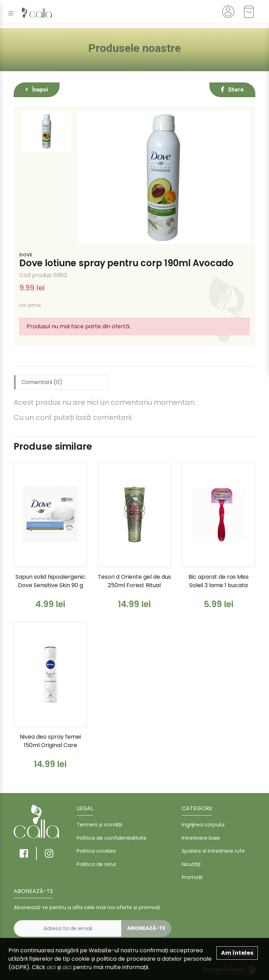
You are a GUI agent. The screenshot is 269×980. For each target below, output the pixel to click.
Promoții (192, 877)
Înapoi (37, 90)
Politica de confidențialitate (112, 838)
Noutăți (191, 864)
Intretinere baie (201, 838)
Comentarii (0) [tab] (42, 382)
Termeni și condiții (99, 825)
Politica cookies (96, 851)
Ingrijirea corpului (203, 825)
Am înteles (237, 953)
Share (232, 90)
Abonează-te (146, 928)
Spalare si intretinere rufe (213, 851)
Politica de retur (96, 864)
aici (51, 967)
